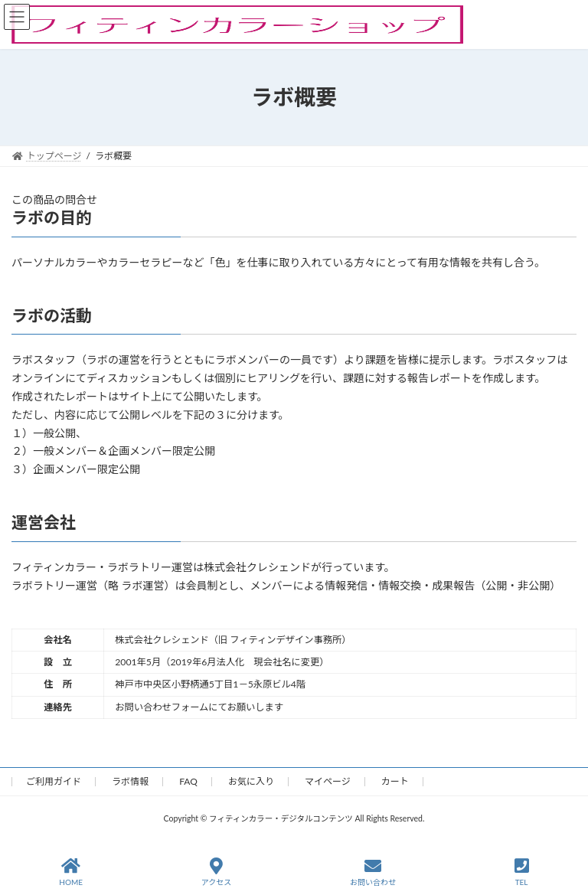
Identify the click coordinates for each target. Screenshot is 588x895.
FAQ (188, 781)
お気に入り (251, 781)
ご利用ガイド (54, 781)
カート (395, 781)
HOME (71, 872)
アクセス (217, 872)
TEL (522, 872)
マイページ (328, 781)
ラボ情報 (130, 781)
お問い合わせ (373, 872)
